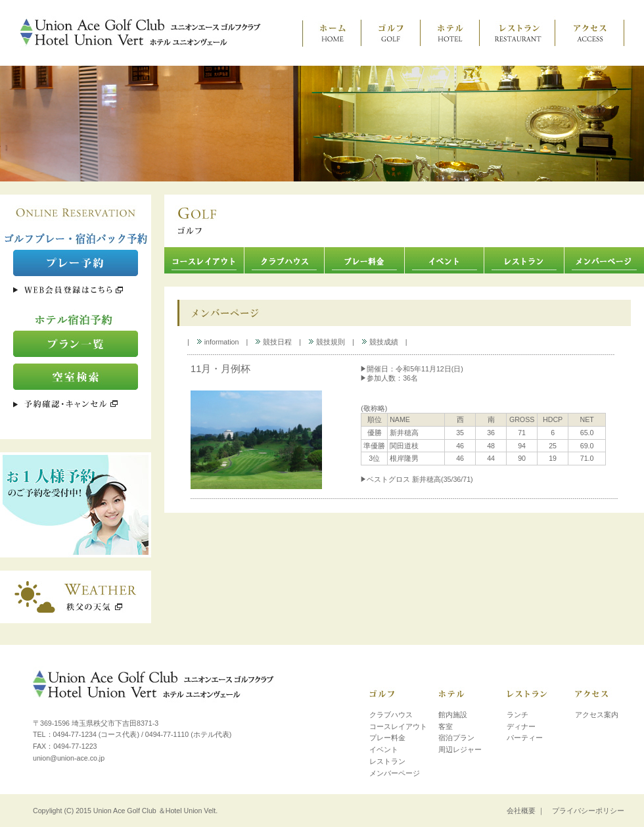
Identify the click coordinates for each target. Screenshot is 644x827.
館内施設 (453, 715)
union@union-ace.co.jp (69, 758)
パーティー (525, 738)
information (218, 342)
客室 (446, 726)
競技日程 (273, 342)
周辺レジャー (460, 749)
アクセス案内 (597, 715)
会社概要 (521, 811)
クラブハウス (391, 715)
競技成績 (380, 342)
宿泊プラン (456, 738)
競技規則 (327, 342)
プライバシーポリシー (588, 811)
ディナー (521, 726)
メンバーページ (395, 773)
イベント (384, 749)
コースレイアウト (398, 726)
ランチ (517, 715)
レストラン (387, 761)
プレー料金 (387, 738)
